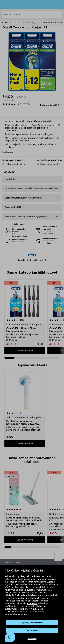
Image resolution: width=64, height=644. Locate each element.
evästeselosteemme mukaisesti (30, 582)
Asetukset (32, 604)
